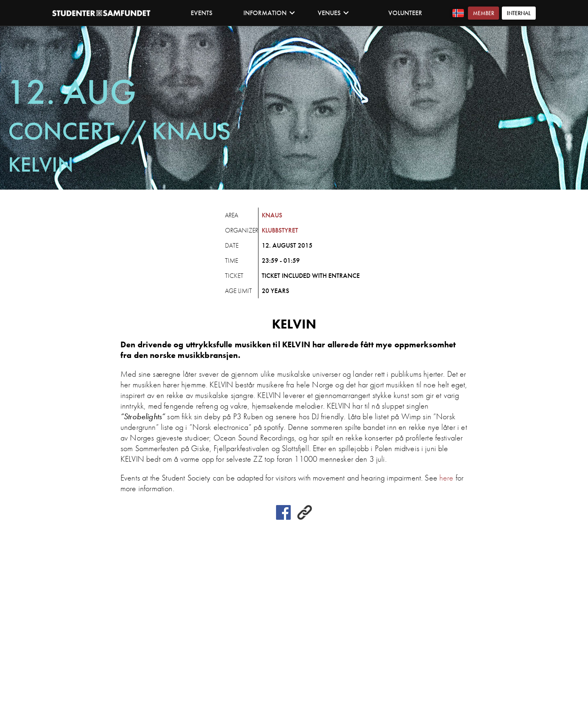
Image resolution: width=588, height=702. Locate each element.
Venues (333, 13)
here (447, 478)
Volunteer (405, 13)
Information (269, 13)
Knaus (272, 215)
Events (202, 13)
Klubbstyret (280, 230)
